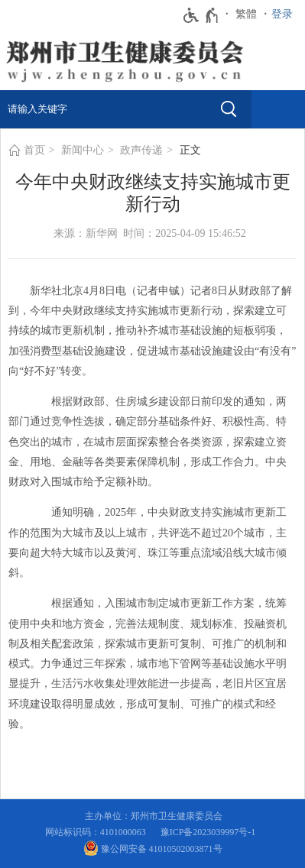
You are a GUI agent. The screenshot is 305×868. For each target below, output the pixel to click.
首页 (34, 150)
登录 (282, 14)
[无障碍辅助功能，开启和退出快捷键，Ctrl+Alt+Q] (201, 15)
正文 (190, 150)
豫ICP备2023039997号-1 (211, 832)
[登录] (286, 15)
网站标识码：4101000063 (98, 832)
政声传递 (141, 150)
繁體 (246, 14)
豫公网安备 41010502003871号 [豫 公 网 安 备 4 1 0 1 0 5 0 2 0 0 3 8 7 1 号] (153, 848)
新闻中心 (83, 150)
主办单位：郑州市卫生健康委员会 (156, 816)
